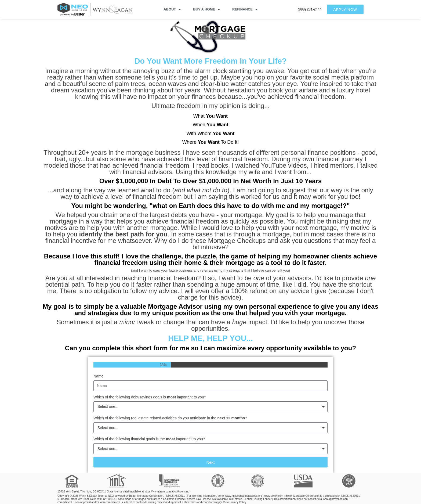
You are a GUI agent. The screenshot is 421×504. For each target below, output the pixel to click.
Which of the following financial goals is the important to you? (149, 439)
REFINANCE (245, 10)
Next (211, 462)
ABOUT (172, 10)
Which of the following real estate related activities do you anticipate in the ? (170, 418)
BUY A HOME (206, 10)
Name (98, 376)
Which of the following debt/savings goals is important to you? (150, 397)
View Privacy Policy (235, 502)
